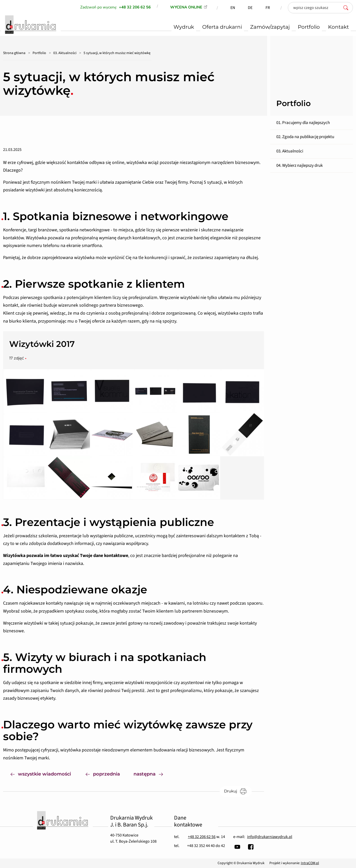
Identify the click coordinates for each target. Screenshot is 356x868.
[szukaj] (347, 8)
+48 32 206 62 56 (202, 837)
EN (233, 8)
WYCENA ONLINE (186, 7)
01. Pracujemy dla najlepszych (303, 123)
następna (152, 774)
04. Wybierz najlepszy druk (299, 166)
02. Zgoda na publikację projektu (305, 137)
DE (250, 8)
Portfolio (39, 53)
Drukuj (238, 791)
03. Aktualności (65, 53)
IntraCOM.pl (310, 863)
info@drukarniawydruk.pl (270, 837)
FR (268, 8)
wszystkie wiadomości (41, 774)
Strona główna (14, 53)
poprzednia (103, 774)
